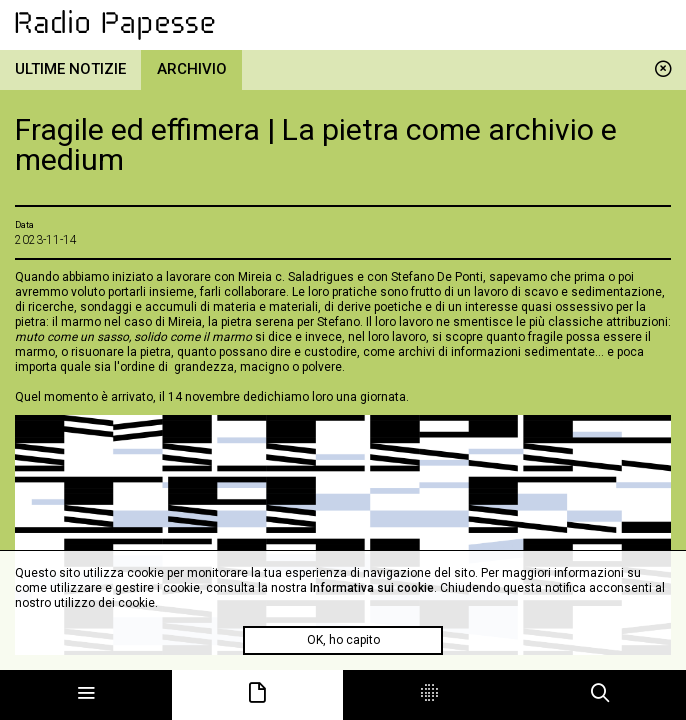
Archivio (192, 69)
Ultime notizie (70, 69)
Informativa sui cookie (372, 588)
